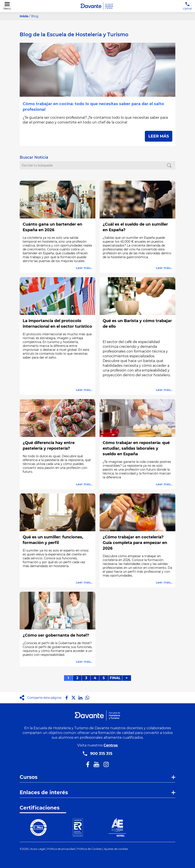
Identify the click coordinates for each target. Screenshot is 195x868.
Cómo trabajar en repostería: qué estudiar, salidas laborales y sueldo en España (136, 448)
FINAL (115, 678)
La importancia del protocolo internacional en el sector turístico (57, 324)
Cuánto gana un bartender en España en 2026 (52, 227)
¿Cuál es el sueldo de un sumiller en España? (135, 227)
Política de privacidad (61, 849)
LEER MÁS (159, 136)
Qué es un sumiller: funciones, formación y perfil (53, 540)
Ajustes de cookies (116, 849)
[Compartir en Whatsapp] (87, 698)
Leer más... (84, 268)
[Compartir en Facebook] (67, 698)
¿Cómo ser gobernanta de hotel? (56, 635)
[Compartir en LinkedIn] (80, 698)
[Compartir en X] (74, 698)
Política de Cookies (90, 849)
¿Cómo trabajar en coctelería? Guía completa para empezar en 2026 (135, 543)
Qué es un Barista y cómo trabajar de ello (137, 324)
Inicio (24, 16)
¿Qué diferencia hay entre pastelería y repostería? (49, 446)
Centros (111, 745)
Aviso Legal (38, 849)
